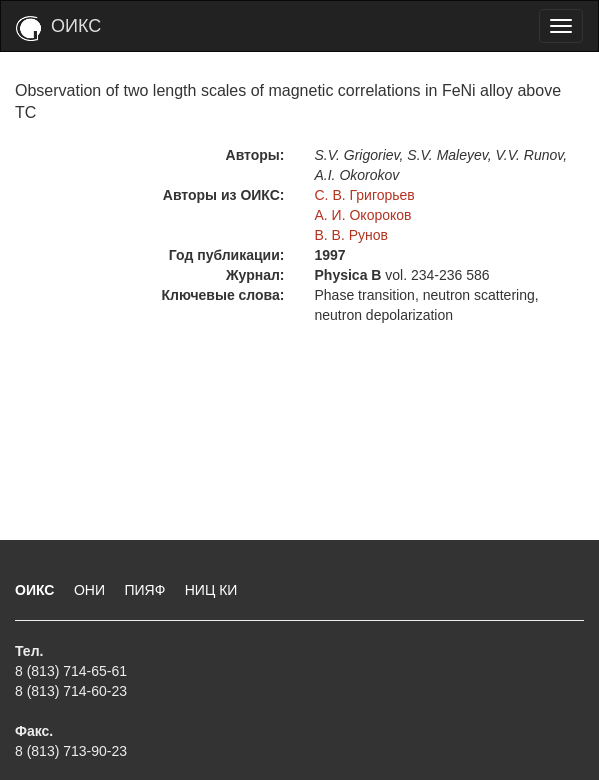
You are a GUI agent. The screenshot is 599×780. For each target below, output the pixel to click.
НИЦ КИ (211, 590)
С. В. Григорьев (365, 195)
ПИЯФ (146, 590)
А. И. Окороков (363, 215)
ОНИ (91, 590)
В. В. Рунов (352, 235)
